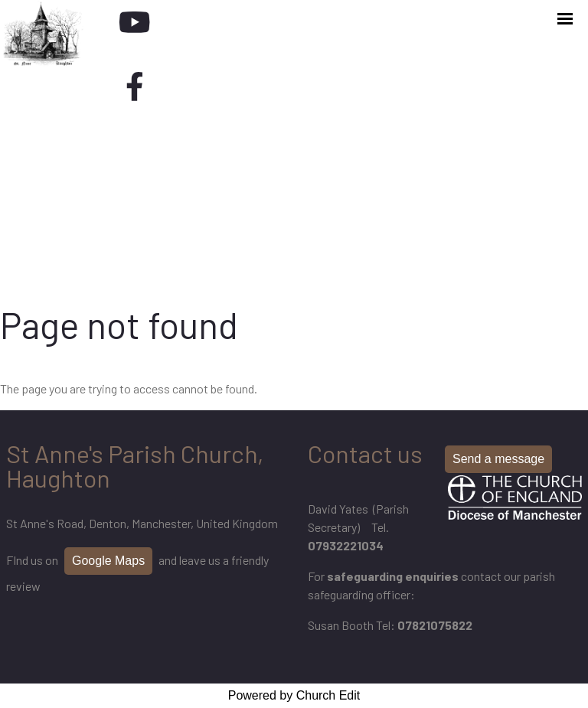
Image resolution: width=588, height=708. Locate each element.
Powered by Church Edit (294, 695)
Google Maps (108, 561)
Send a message (498, 459)
